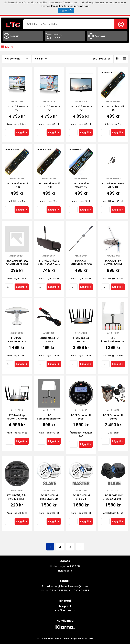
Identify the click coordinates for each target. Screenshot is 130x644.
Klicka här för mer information (70, 6)
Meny (7, 47)
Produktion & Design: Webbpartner (74, 638)
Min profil (65, 606)
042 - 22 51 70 (58, 591)
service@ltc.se (79, 586)
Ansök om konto (65, 610)
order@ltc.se (59, 586)
